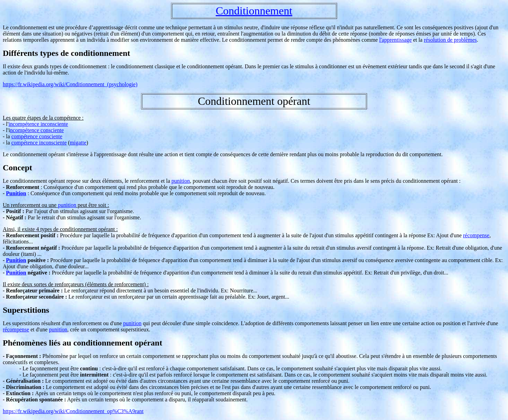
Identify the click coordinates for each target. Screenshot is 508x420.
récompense (476, 235)
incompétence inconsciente (38, 124)
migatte (78, 143)
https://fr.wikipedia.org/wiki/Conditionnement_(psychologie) (70, 84)
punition (181, 181)
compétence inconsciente (39, 143)
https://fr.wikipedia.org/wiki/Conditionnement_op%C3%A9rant (73, 411)
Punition (16, 193)
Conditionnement (254, 11)
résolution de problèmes (450, 40)
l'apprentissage (395, 40)
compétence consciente (37, 136)
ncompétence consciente (37, 130)
